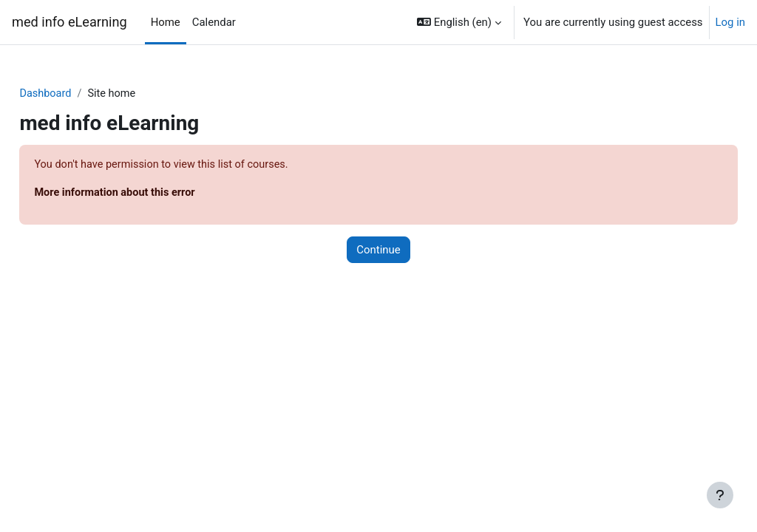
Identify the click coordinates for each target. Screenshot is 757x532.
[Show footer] (720, 495)
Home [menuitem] (166, 22)
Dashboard (79, 94)
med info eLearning (69, 22)
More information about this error (150, 194)
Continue (378, 251)
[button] (459, 22)
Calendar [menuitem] (214, 22)
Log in (730, 22)
